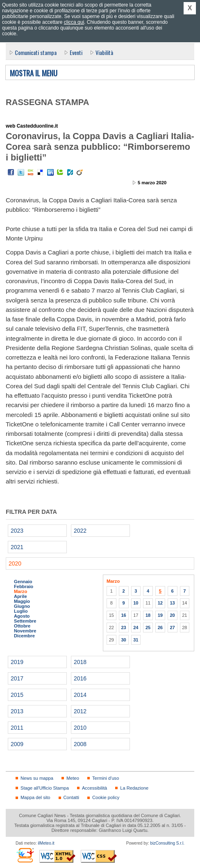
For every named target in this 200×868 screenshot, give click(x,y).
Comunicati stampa (36, 52)
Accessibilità (94, 788)
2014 (80, 695)
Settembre (25, 621)
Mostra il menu (34, 73)
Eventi (76, 52)
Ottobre (22, 626)
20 (172, 615)
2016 (80, 678)
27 (172, 628)
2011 (17, 728)
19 (160, 615)
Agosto (22, 616)
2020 (15, 563)
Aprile (20, 596)
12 (160, 603)
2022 (80, 531)
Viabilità (104, 52)
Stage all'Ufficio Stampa (45, 788)
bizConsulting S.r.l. (167, 843)
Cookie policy (106, 797)
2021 (17, 547)
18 (148, 615)
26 (160, 628)
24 (136, 628)
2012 (80, 711)
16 (123, 615)
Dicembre (24, 636)
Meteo (73, 778)
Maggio (22, 601)
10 (136, 603)
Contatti (71, 797)
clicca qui (74, 22)
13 (172, 603)
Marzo (20, 591)
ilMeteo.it (46, 843)
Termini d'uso (106, 778)
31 (136, 640)
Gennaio (23, 582)
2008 (80, 744)
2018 (80, 662)
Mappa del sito (35, 797)
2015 (17, 695)
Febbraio (24, 586)
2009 (17, 744)
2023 (17, 531)
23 (123, 628)
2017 (17, 678)
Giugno (22, 606)
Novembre (25, 631)
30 (123, 640)
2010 (80, 728)
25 (148, 628)
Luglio (21, 611)
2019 (17, 662)
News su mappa (37, 778)
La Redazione (134, 788)
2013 (17, 711)
